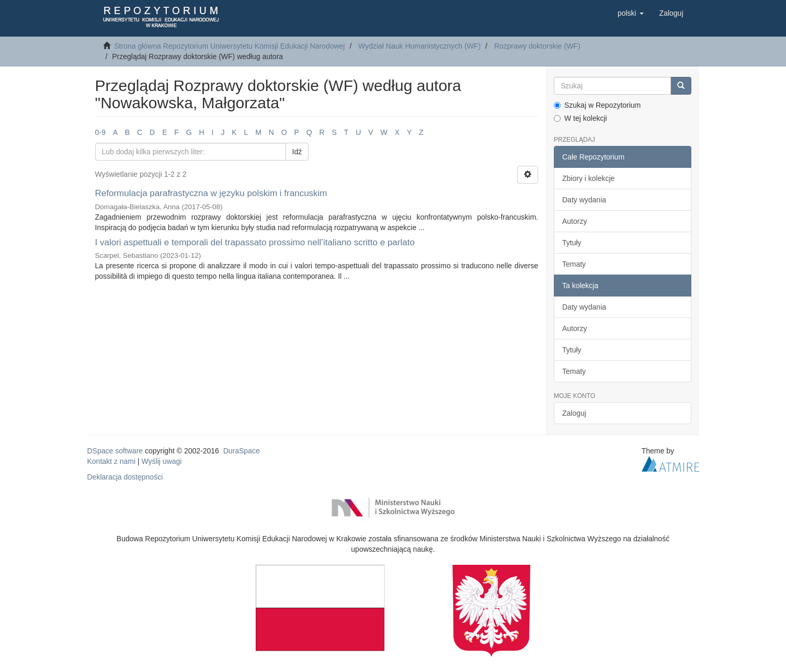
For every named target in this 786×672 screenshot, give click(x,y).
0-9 (100, 132)
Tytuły (572, 243)
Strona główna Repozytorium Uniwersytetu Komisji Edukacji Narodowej (229, 46)
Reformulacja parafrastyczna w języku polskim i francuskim (211, 193)
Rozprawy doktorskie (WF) (537, 46)
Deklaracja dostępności (125, 477)
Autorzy (574, 221)
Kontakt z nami (112, 461)
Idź (297, 152)
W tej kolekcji (580, 118)
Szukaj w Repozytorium (597, 105)
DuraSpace (242, 451)
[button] (631, 13)
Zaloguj (574, 413)
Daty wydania (584, 200)
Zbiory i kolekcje (588, 178)
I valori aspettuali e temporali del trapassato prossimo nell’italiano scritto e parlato (255, 242)
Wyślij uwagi (162, 461)
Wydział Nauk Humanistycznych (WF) (419, 46)
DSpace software (115, 451)
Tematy (574, 264)
